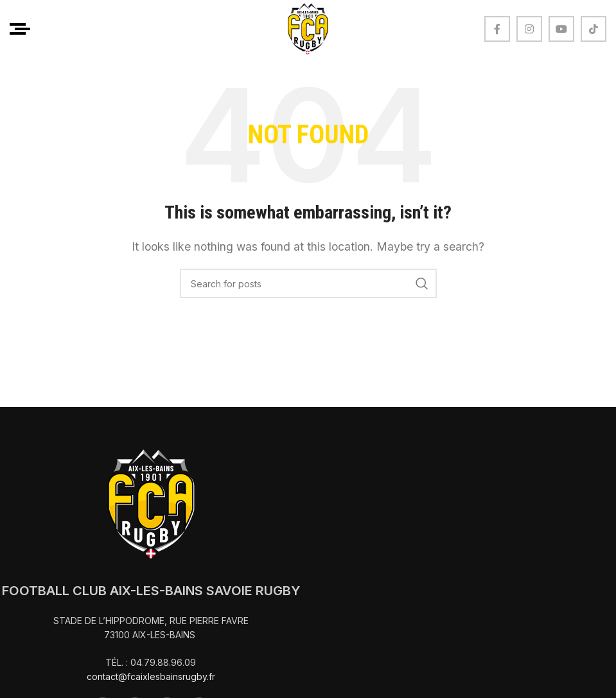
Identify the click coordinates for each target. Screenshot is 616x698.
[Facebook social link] (497, 29)
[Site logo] (308, 28)
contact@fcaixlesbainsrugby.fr (151, 676)
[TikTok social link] (594, 29)
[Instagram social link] (529, 29)
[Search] (308, 283)
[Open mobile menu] (20, 29)
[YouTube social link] (561, 29)
